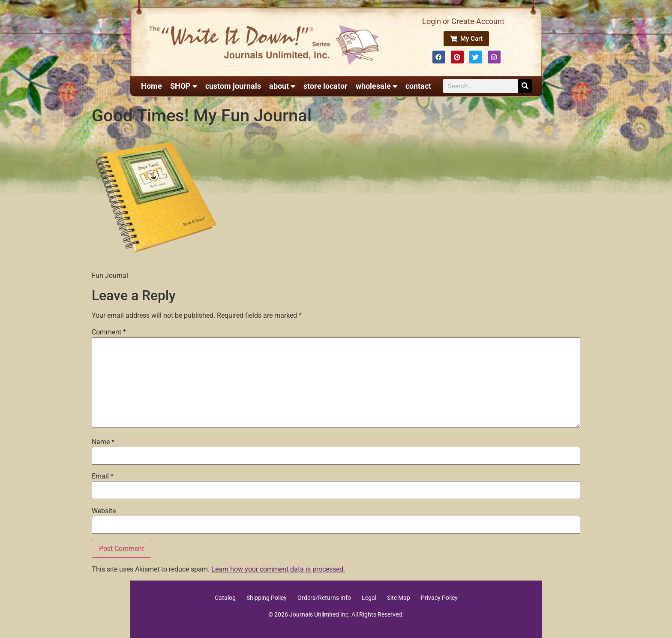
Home (151, 86)
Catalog (225, 598)
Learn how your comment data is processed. (278, 569)
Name (103, 442)
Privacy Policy (439, 598)
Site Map (399, 598)
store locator (325, 86)
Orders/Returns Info (324, 598)
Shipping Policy (267, 598)
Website (104, 511)
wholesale (376, 86)
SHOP (184, 86)
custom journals (233, 86)
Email (103, 476)
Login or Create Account (463, 21)
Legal (369, 598)
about (282, 86)
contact (418, 86)
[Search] (525, 86)
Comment (109, 332)
